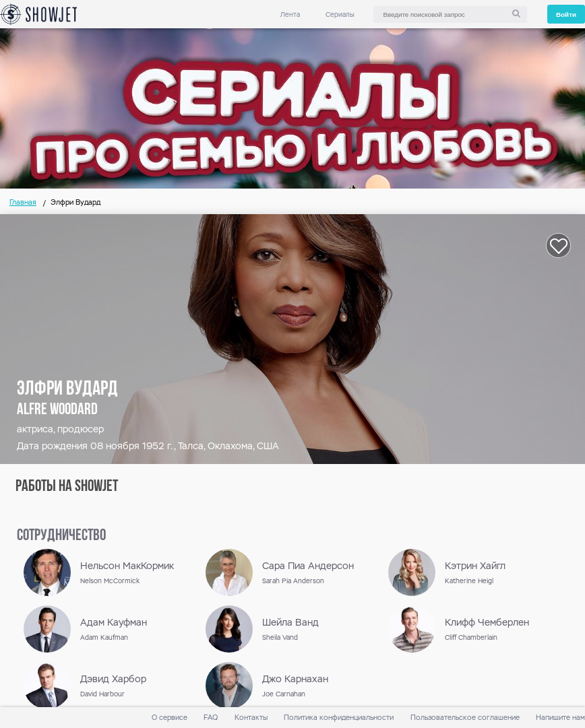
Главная (23, 202)
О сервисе (170, 718)
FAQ (211, 718)
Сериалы (340, 14)
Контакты (251, 718)
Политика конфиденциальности (339, 718)
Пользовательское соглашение (465, 718)
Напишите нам (560, 718)
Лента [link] (290, 14)
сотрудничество (61, 536)
